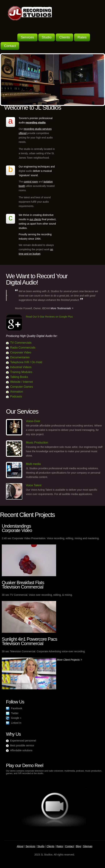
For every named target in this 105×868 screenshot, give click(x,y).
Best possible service (22, 745)
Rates (82, 37)
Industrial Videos (21, 367)
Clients (64, 37)
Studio (47, 37)
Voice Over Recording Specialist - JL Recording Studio (30, 13)
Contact (10, 46)
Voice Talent (34, 485)
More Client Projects (68, 660)
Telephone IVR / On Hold (26, 362)
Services (27, 37)
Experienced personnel (23, 741)
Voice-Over (33, 421)
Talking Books (19, 377)
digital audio (25, 171)
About (9, 37)
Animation (17, 392)
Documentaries (20, 357)
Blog (78, 846)
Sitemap (88, 846)
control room (31, 182)
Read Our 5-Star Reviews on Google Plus (49, 317)
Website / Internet (21, 382)
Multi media (33, 464)
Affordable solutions (21, 750)
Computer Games (22, 387)
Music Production (37, 443)
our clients (35, 219)
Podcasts (16, 396)
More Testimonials (61, 308)
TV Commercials (21, 343)
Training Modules (21, 372)
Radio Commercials (23, 348)
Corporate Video (21, 352)
